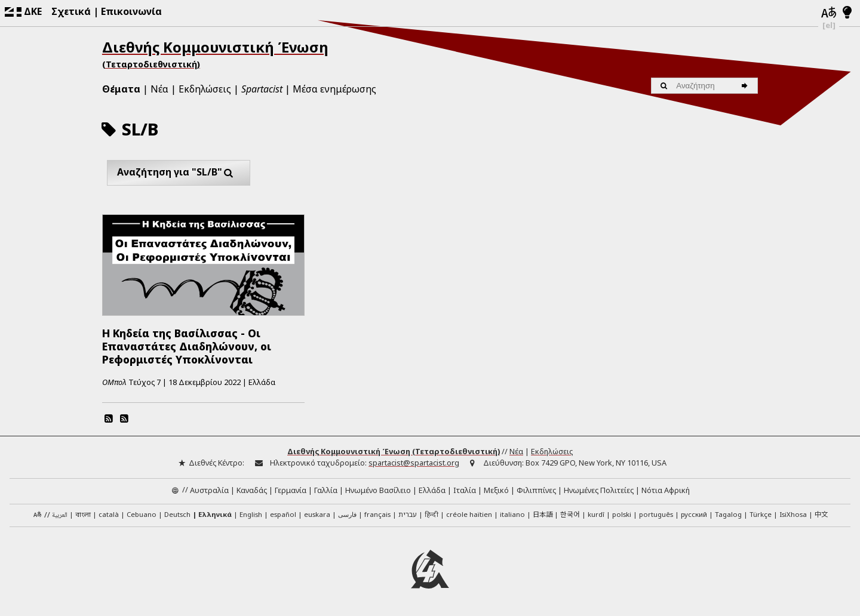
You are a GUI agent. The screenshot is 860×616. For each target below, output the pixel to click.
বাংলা (83, 515)
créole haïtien (469, 514)
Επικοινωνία (131, 11)
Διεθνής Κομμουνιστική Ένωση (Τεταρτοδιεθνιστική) (394, 451)
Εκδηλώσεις (205, 89)
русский (694, 514)
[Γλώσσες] (829, 13)
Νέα (159, 89)
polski (622, 514)
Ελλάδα (432, 489)
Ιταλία (465, 489)
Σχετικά (71, 11)
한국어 (570, 514)
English (251, 514)
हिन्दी (431, 514)
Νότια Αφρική (666, 489)
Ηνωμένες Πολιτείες (599, 489)
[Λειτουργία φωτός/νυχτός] (847, 13)
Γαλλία (326, 489)
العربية (60, 515)
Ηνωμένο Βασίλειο (378, 489)
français (377, 514)
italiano (512, 514)
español (283, 514)
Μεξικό (496, 489)
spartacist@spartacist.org (414, 463)
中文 (821, 514)
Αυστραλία (209, 489)
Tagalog (728, 514)
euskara (317, 514)
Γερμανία (291, 489)
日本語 (543, 514)
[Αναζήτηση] (746, 86)
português (656, 514)
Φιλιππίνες (536, 489)
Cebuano (142, 514)
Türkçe (761, 514)
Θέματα (121, 89)
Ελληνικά (215, 514)
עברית (408, 514)
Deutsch (177, 514)
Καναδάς (252, 489)
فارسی (347, 514)
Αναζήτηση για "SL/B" (179, 172)
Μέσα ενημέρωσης (334, 89)
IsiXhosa (793, 514)
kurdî (596, 514)
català (109, 514)
